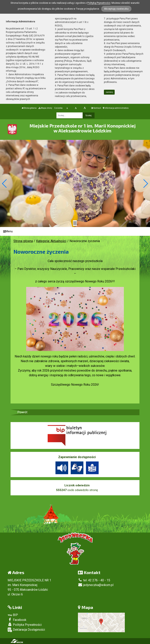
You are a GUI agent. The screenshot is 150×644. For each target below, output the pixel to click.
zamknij (109, 92)
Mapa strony (45, 108)
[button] (5, 184)
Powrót (22, 412)
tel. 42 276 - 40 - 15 (94, 580)
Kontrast (96, 108)
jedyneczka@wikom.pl (96, 585)
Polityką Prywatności (99, 3)
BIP (13, 615)
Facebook (17, 620)
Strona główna (29, 108)
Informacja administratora (116, 108)
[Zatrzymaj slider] (75, 223)
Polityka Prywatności (25, 625)
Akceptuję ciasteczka (116, 9)
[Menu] (75, 231)
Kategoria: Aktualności (51, 241)
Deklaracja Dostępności (26, 630)
